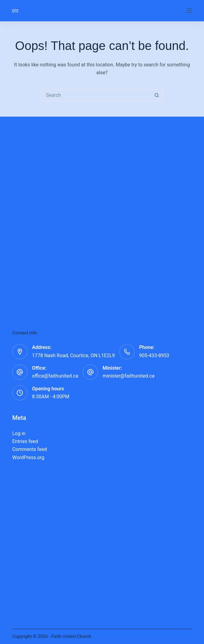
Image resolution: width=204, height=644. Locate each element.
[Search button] (157, 95)
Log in (19, 433)
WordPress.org (28, 457)
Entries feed (25, 441)
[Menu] (189, 11)
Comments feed (30, 449)
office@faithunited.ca (55, 376)
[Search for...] (96, 95)
